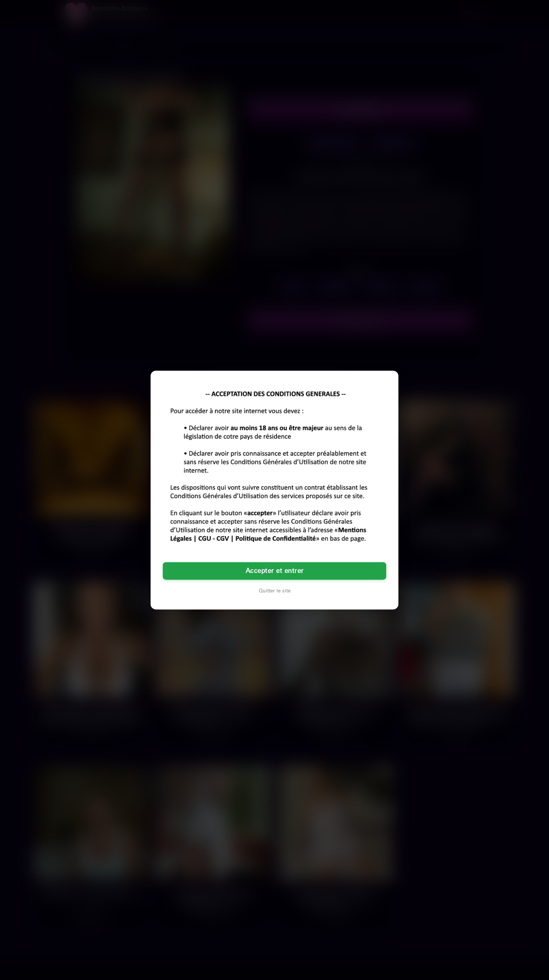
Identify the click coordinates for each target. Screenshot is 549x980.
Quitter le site (275, 591)
